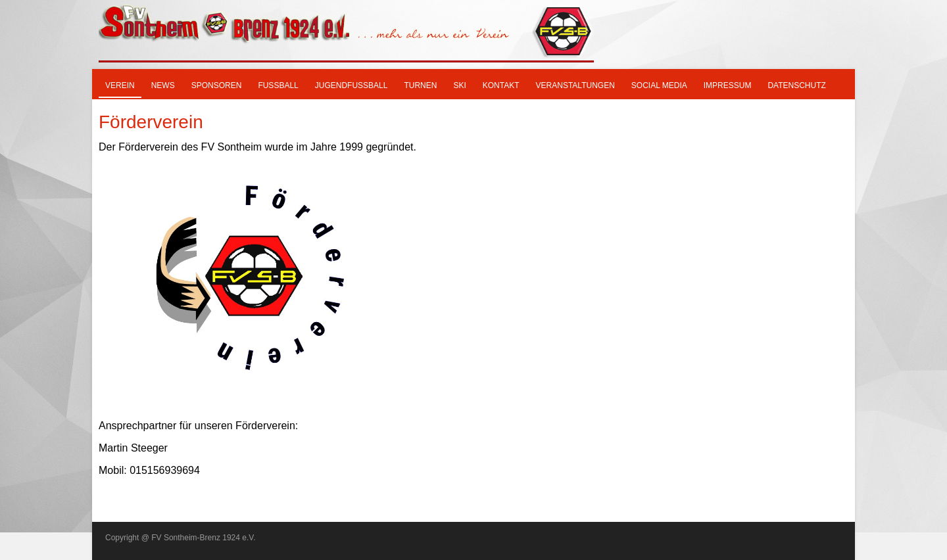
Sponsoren (217, 85)
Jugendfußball (352, 85)
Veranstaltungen (575, 85)
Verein (120, 85)
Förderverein (151, 122)
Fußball (278, 85)
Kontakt (501, 85)
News (163, 85)
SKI (459, 85)
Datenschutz (796, 85)
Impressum (728, 85)
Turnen (420, 85)
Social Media (659, 85)
